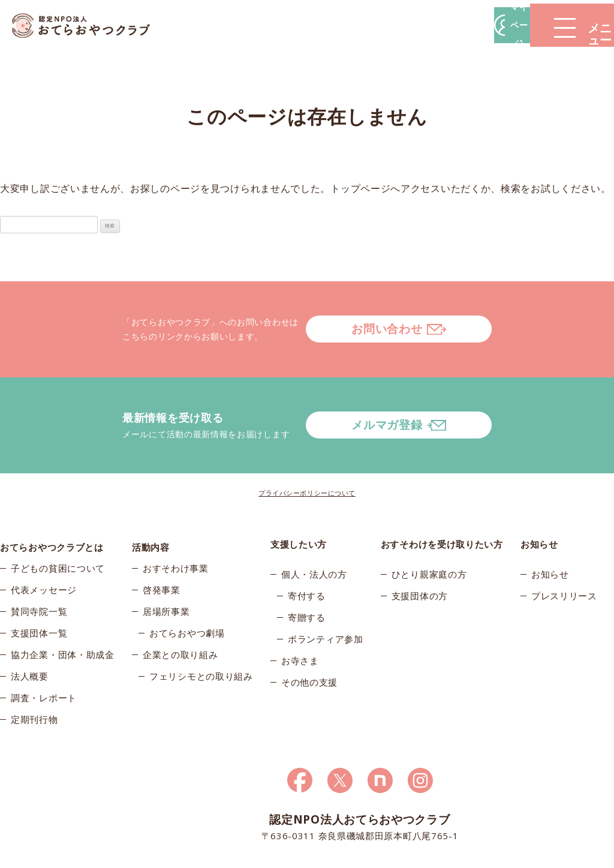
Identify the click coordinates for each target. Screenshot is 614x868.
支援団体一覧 (39, 591)
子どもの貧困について (58, 526)
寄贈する (307, 569)
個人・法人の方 (314, 526)
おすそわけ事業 (176, 526)
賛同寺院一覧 (39, 569)
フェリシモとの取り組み (201, 634)
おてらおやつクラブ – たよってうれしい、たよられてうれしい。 (90, 25)
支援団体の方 (420, 548)
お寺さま (300, 612)
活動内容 (151, 496)
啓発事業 (162, 548)
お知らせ (550, 526)
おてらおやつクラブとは (52, 496)
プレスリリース (564, 548)
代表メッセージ (44, 548)
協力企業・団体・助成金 (63, 612)
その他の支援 (309, 634)
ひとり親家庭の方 (429, 526)
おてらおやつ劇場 (187, 591)
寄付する (307, 548)
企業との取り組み (180, 612)
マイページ (432, 25)
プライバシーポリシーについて (307, 445)
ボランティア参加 (326, 591)
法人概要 (30, 634)
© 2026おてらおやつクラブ (91, 855)
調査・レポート (44, 656)
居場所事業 (166, 569)
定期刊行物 (34, 677)
